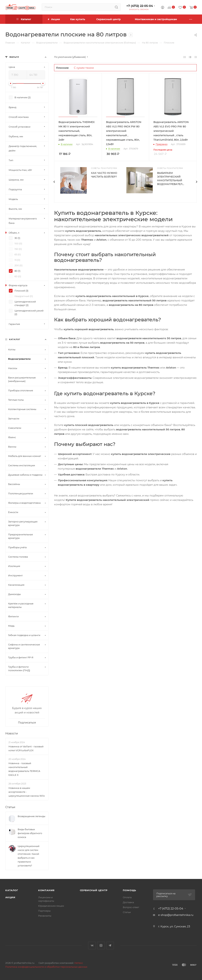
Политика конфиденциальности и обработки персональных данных (46, 967)
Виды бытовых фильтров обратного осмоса (30, 833)
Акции (10, 897)
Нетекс (79, 963)
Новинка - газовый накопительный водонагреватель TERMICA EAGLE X (24, 769)
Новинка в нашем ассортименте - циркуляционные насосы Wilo (27, 792)
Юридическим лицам (51, 906)
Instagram (101, 945)
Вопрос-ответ (131, 907)
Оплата (127, 897)
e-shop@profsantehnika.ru (176, 915)
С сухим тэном (84, 68)
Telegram (110, 945)
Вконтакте (92, 945)
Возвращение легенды (31, 816)
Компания (46, 890)
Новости (12, 733)
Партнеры (44, 911)
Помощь (129, 890)
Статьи (10, 807)
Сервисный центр (94, 890)
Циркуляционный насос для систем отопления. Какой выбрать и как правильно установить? (29, 856)
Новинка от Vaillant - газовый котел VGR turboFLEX (26, 748)
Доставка (128, 902)
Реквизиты (45, 916)
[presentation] (54, 182)
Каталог (12, 890)
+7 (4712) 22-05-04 (140, 6)
